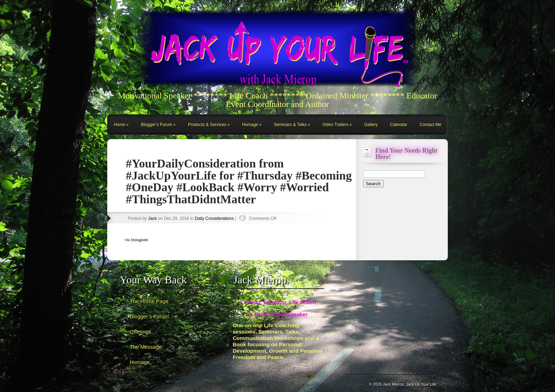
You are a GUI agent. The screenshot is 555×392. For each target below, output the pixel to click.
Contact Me (431, 125)
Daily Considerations (214, 218)
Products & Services (207, 125)
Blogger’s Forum (156, 125)
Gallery (371, 125)
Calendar (399, 125)
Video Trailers (335, 125)
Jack (152, 218)
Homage (250, 125)
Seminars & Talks (290, 125)
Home (120, 125)
